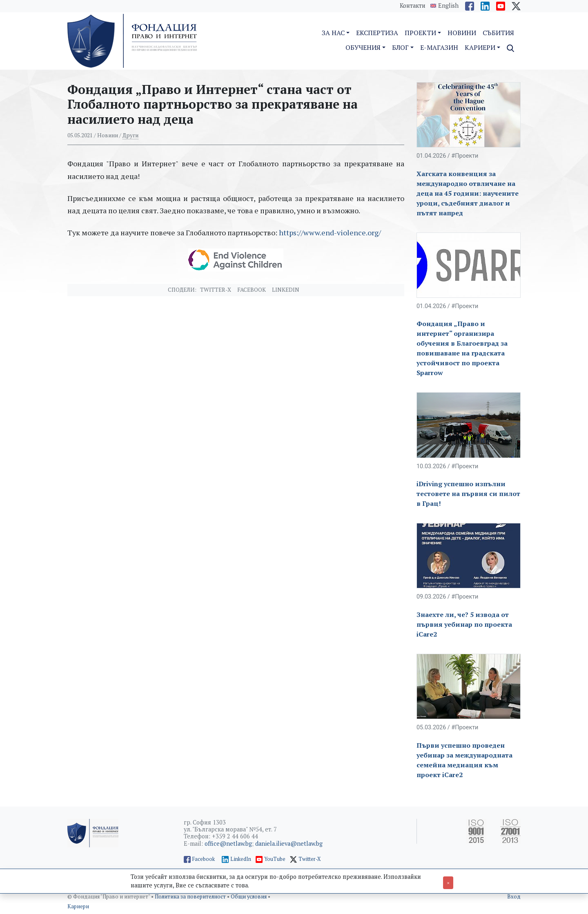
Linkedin (286, 290)
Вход (514, 897)
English (448, 6)
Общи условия (249, 897)
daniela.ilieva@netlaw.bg (289, 844)
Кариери (78, 906)
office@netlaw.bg (228, 844)
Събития (498, 33)
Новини (462, 33)
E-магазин (439, 47)
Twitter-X (216, 290)
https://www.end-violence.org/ (330, 232)
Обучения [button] (363, 47)
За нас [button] (333, 33)
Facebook (252, 290)
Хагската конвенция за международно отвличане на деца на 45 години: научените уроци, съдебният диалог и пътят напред (468, 193)
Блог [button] (400, 47)
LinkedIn (241, 859)
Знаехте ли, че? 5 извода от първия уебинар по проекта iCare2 (464, 624)
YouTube (275, 859)
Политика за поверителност (191, 897)
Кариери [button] (480, 47)
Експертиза (377, 33)
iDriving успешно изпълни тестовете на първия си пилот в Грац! (468, 494)
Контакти (413, 6)
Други (130, 135)
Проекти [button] (420, 33)
